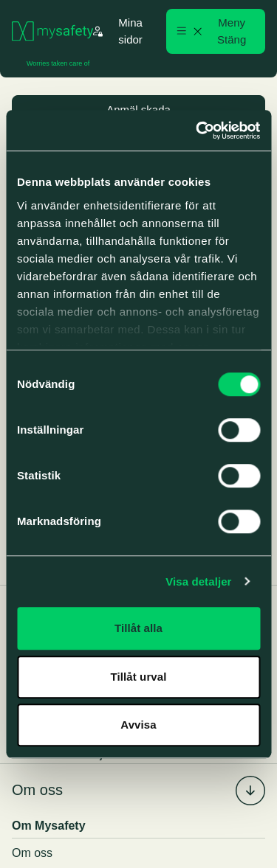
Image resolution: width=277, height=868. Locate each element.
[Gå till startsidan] (52, 31)
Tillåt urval (139, 677)
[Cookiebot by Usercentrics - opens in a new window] (197, 131)
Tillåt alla (138, 628)
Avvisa (138, 725)
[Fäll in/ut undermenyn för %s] (250, 791)
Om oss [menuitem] (37, 790)
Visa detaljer (198, 581)
